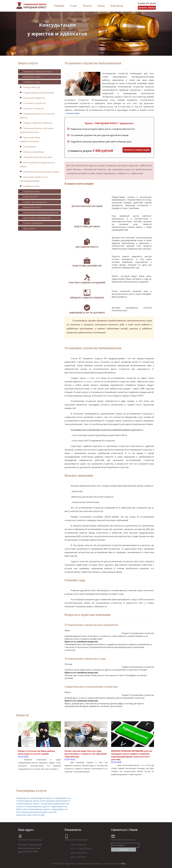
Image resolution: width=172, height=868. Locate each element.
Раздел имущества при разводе (37, 93)
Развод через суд (30, 87)
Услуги (87, 6)
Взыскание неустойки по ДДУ (30, 815)
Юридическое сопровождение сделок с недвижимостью (44, 798)
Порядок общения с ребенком (36, 123)
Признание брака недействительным (30, 139)
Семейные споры (30, 82)
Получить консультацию (137, 150)
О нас (74, 6)
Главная (59, 6)
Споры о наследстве (31, 223)
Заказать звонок (146, 8)
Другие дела (27, 229)
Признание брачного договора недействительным (37, 130)
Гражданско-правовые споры (36, 71)
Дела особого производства (35, 218)
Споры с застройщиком (33, 202)
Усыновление (28, 147)
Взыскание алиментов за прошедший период (34, 179)
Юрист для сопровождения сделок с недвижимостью (42, 809)
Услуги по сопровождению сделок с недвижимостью (42, 807)
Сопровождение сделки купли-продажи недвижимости (43, 801)
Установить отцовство (33, 103)
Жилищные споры (30, 77)
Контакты (117, 6)
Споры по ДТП (28, 197)
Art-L (124, 864)
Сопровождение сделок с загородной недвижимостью (43, 804)
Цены (101, 6)
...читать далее (72, 113)
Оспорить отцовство (32, 109)
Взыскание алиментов (32, 98)
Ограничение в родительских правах (39, 172)
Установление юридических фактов (39, 213)
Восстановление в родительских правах (37, 164)
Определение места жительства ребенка (37, 116)
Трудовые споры (30, 192)
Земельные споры (30, 207)
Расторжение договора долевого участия (36, 812)
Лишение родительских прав (36, 157)
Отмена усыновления (32, 152)
